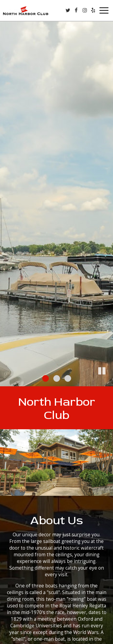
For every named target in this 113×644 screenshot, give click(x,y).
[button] (108, 382)
